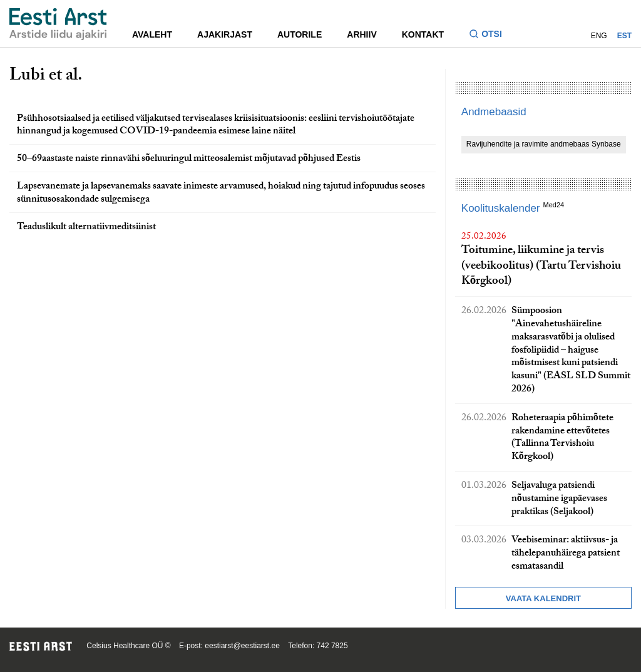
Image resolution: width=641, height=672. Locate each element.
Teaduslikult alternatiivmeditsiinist (86, 228)
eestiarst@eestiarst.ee (242, 646)
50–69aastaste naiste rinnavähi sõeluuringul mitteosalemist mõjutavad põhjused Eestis (189, 159)
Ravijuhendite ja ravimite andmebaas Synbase (544, 144)
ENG (599, 36)
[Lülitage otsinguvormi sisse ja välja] (490, 35)
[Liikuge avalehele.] (58, 24)
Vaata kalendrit (543, 598)
